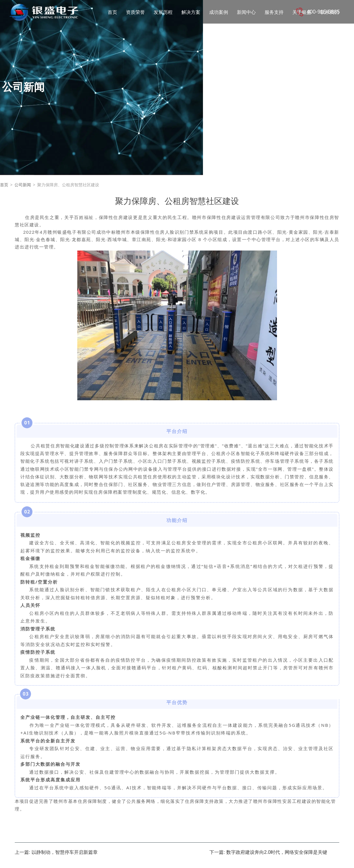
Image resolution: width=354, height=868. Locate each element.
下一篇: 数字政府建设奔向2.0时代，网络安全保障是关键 (268, 852)
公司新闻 (23, 185)
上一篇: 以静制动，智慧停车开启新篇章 (56, 852)
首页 (4, 185)
